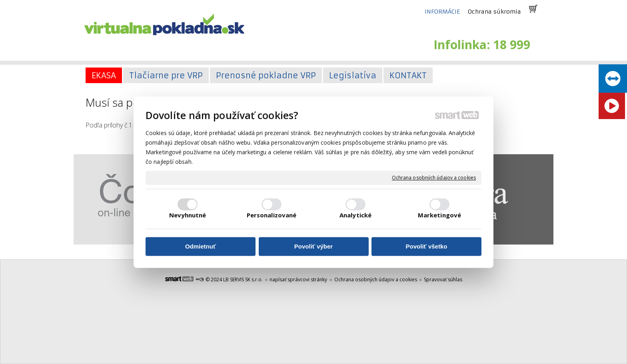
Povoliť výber (313, 247)
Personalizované (272, 215)
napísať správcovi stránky (298, 279)
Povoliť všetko (427, 247)
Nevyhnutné (188, 215)
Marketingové (439, 215)
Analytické (355, 215)
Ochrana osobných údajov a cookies (434, 178)
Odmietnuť (201, 247)
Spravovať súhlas (443, 279)
